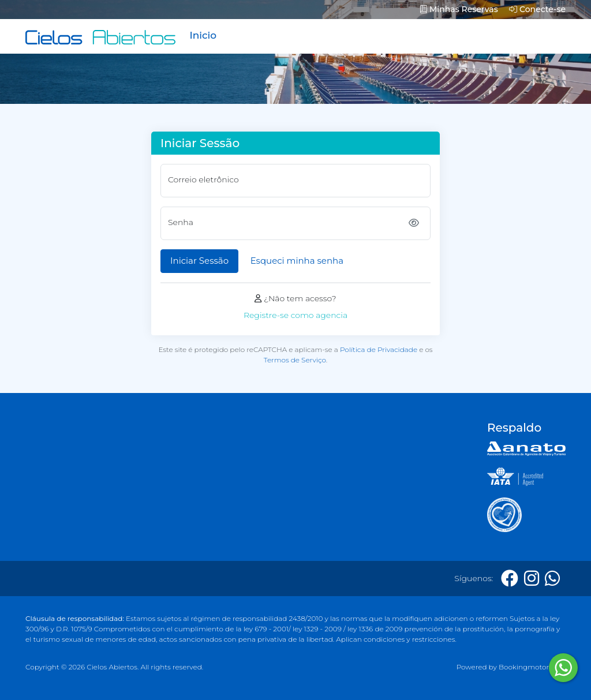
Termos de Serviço (295, 360)
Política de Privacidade (379, 349)
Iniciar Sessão (199, 261)
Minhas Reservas (459, 9)
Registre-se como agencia (295, 315)
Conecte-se (537, 9)
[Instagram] (532, 579)
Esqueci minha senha (297, 261)
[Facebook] (510, 579)
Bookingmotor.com (532, 667)
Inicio (203, 35)
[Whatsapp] (552, 579)
